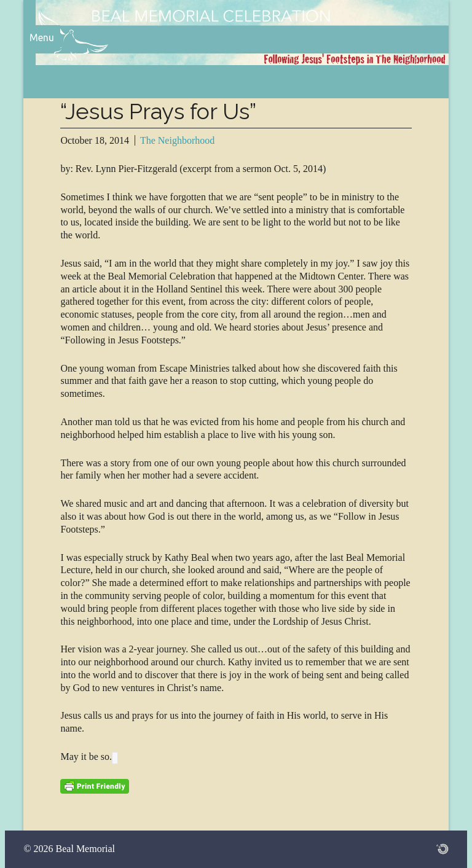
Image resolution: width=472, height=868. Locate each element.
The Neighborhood (177, 140)
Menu (42, 37)
